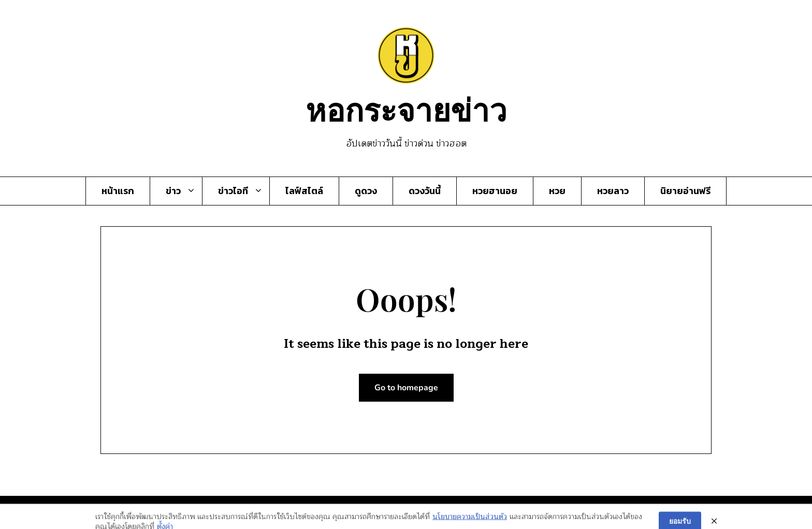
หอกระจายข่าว (406, 109)
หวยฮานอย (495, 191)
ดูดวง (366, 191)
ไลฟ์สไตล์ (304, 191)
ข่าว (173, 191)
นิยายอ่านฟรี (685, 191)
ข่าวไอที (233, 191)
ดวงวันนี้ (425, 191)
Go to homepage (406, 388)
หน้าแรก (118, 191)
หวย (557, 191)
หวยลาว (613, 191)
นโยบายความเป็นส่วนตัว (470, 521)
